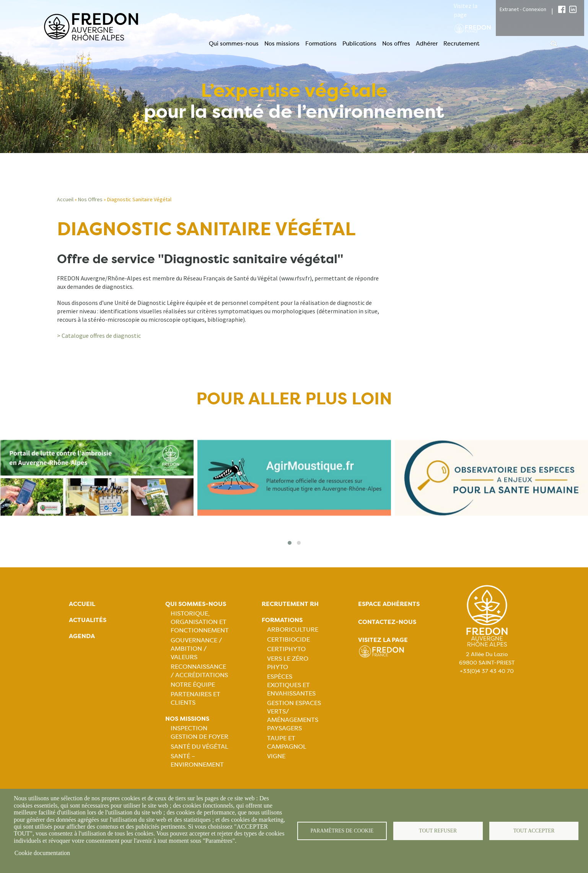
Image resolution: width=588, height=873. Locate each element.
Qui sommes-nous (234, 44)
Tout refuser (438, 831)
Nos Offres (90, 199)
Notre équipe (193, 685)
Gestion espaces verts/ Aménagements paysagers (294, 716)
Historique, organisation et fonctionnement (200, 622)
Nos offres (396, 44)
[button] (290, 543)
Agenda (82, 636)
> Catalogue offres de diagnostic (99, 336)
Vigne (276, 756)
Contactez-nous (387, 622)
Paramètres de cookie (342, 831)
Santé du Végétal (200, 747)
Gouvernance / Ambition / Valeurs (196, 649)
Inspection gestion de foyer (200, 732)
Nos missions (282, 44)
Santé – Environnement (197, 760)
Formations (321, 44)
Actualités (88, 620)
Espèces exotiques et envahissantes (291, 685)
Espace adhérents (389, 604)
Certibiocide (288, 639)
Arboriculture (293, 630)
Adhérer (427, 44)
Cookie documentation (42, 853)
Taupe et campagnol (287, 742)
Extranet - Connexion (523, 9)
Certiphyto (286, 649)
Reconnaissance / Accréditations (199, 671)
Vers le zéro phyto (288, 663)
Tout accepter (534, 831)
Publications (359, 44)
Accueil (65, 199)
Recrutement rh (290, 604)
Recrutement (461, 44)
